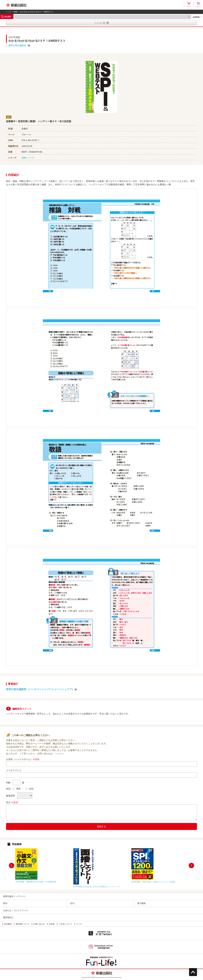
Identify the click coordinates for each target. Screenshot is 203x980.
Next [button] (191, 865)
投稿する (101, 826)
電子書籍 (141, 903)
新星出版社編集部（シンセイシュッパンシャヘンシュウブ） (40, 689)
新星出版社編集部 (17, 45)
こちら (58, 753)
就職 (16, 12)
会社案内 (8, 924)
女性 (29, 789)
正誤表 (52, 924)
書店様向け (8, 917)
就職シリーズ (28, 158)
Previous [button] (12, 865)
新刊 (5, 903)
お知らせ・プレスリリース (16, 910)
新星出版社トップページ (15, 896)
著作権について (23, 924)
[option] (43, 865)
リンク (79, 924)
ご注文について (65, 924)
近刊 (72, 903)
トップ (9, 12)
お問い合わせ (39, 924)
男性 (17, 789)
